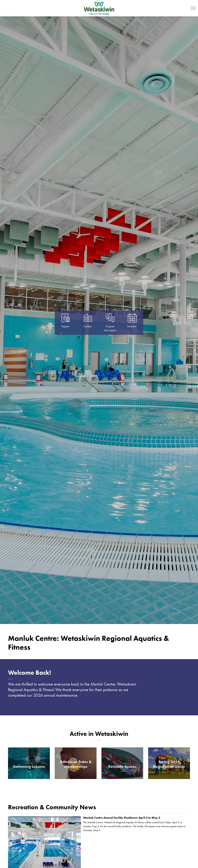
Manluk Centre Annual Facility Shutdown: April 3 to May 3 (122, 818)
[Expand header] (193, 8)
